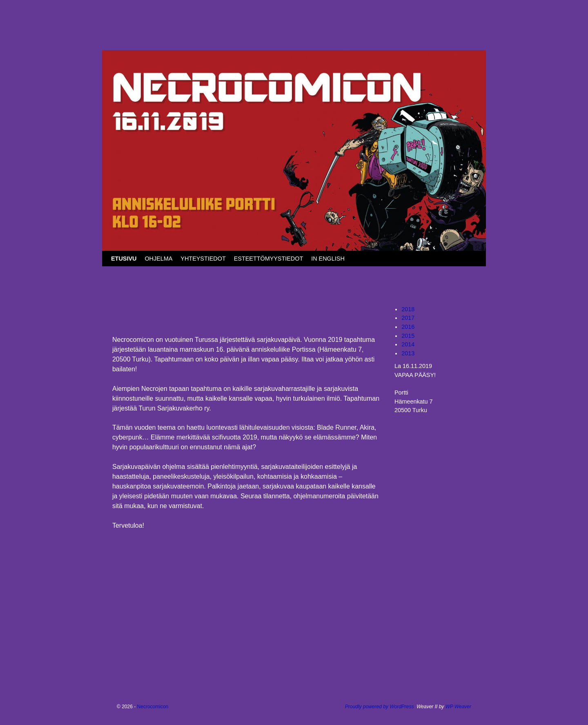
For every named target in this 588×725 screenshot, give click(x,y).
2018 (408, 309)
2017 (408, 318)
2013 (408, 353)
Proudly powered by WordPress (380, 707)
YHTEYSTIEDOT (203, 259)
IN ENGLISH (328, 259)
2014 (408, 344)
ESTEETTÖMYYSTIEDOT (269, 259)
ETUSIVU (124, 259)
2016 (408, 327)
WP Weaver (458, 707)
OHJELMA (158, 259)
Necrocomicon (180, 27)
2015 (408, 336)
